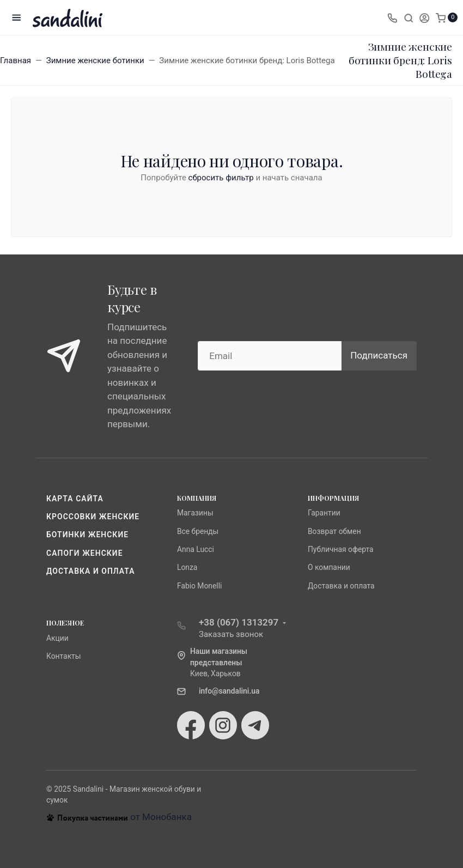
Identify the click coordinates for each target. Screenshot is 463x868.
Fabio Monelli (199, 586)
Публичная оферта (341, 549)
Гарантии (324, 513)
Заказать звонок (231, 634)
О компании (329, 567)
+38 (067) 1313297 (239, 622)
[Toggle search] (409, 17)
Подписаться (379, 355)
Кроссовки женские (93, 517)
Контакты (64, 656)
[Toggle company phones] (392, 17)
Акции (57, 638)
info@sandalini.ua (229, 691)
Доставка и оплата (91, 571)
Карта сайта (75, 499)
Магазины (195, 513)
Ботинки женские (87, 535)
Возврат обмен (334, 531)
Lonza (187, 567)
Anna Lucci (196, 549)
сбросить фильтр (221, 178)
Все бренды (198, 531)
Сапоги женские (85, 553)
